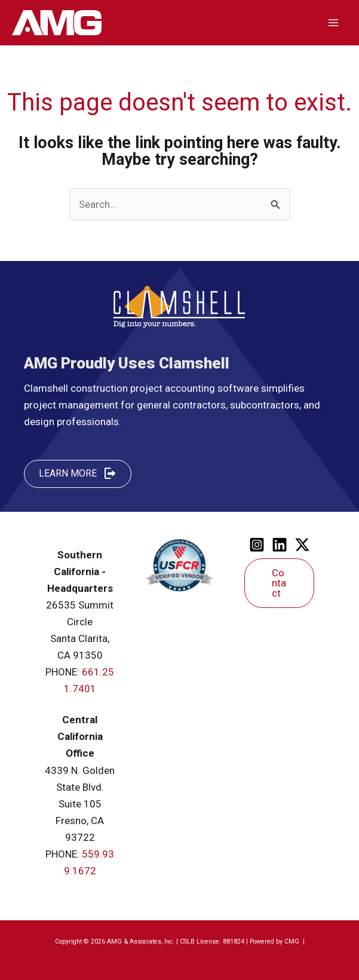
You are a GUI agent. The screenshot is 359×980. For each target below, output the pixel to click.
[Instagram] (257, 545)
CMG (293, 941)
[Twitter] (302, 545)
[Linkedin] (280, 545)
